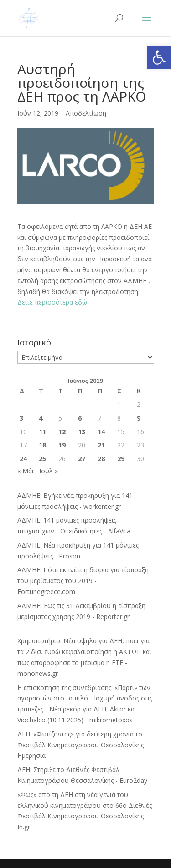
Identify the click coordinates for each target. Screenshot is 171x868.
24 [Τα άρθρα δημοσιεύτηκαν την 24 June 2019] (23, 459)
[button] (159, 57)
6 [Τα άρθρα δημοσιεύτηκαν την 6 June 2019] (80, 418)
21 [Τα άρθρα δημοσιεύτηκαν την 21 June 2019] (101, 445)
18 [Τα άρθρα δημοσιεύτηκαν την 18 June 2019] (42, 445)
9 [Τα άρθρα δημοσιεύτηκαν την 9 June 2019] (139, 418)
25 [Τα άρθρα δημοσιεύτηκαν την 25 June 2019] (42, 459)
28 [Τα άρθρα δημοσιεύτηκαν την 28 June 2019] (101, 459)
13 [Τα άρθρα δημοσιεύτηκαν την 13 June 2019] (82, 432)
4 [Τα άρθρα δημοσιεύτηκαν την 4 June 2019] (41, 418)
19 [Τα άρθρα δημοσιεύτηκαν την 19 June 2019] (62, 445)
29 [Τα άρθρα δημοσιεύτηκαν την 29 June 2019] (121, 459)
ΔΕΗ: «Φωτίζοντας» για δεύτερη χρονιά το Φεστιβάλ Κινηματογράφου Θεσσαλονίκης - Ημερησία (83, 745)
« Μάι (26, 471)
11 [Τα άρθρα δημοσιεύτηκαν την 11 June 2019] (42, 432)
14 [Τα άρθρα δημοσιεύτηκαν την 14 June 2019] (101, 432)
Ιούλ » (49, 471)
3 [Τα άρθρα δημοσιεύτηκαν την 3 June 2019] (21, 418)
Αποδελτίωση (86, 113)
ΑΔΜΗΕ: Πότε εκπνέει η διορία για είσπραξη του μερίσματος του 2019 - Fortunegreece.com (83, 581)
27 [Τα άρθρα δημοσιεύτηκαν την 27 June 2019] (82, 459)
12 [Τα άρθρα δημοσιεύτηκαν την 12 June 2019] (62, 432)
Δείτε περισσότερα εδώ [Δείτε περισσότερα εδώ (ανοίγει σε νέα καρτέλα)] (52, 302)
